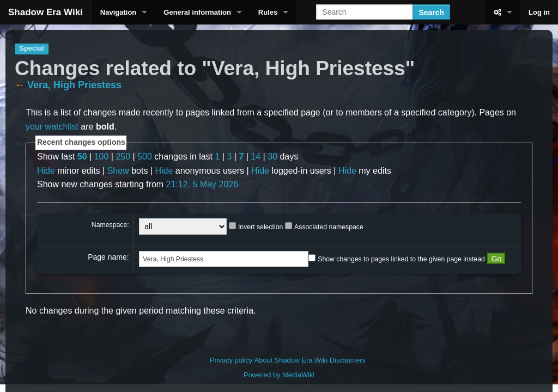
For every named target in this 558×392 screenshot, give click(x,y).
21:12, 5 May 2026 (202, 184)
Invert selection (260, 227)
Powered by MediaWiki (279, 375)
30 (272, 157)
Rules (268, 12)
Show (118, 171)
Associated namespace (329, 227)
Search (431, 13)
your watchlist (52, 127)
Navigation (118, 12)
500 (145, 157)
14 (256, 157)
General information (197, 12)
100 (102, 157)
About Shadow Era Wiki (291, 360)
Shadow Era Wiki (46, 12)
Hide (46, 171)
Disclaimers (348, 360)
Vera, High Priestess (74, 85)
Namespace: (110, 225)
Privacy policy (231, 360)
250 (123, 157)
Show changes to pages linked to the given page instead (401, 259)
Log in (539, 12)
